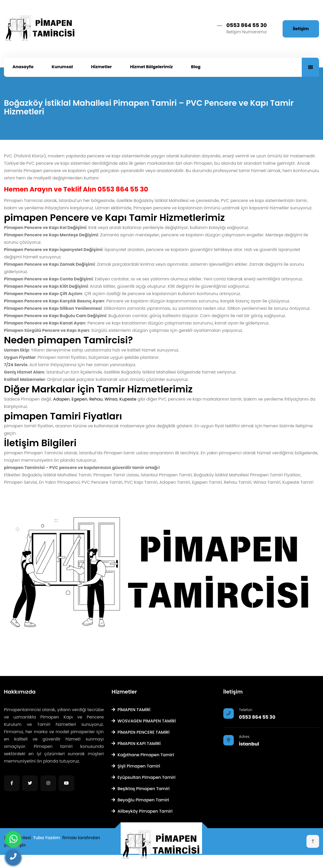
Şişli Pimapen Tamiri (136, 766)
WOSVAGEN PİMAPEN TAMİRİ (144, 721)
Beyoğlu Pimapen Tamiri (140, 800)
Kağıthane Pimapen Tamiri (143, 755)
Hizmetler (101, 67)
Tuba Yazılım (47, 838)
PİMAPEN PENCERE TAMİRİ (141, 732)
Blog (196, 67)
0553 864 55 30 (247, 25)
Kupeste (128, 399)
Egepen (80, 399)
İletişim (301, 29)
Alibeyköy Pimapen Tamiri (142, 811)
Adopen (61, 399)
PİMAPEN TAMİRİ (131, 710)
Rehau (96, 399)
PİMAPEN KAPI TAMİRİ (136, 744)
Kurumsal (62, 67)
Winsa (111, 399)
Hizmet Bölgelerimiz (151, 67)
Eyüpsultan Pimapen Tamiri (143, 777)
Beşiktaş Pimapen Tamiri (141, 789)
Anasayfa (23, 67)
